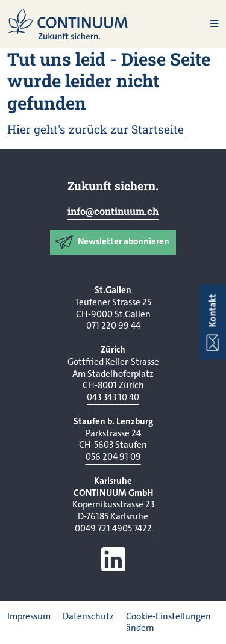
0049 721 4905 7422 (113, 528)
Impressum (29, 616)
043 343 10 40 (113, 397)
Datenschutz (88, 616)
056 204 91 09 (113, 457)
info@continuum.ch (113, 211)
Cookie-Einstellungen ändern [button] (168, 622)
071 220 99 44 (113, 326)
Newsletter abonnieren (124, 241)
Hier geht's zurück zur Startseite (96, 129)
